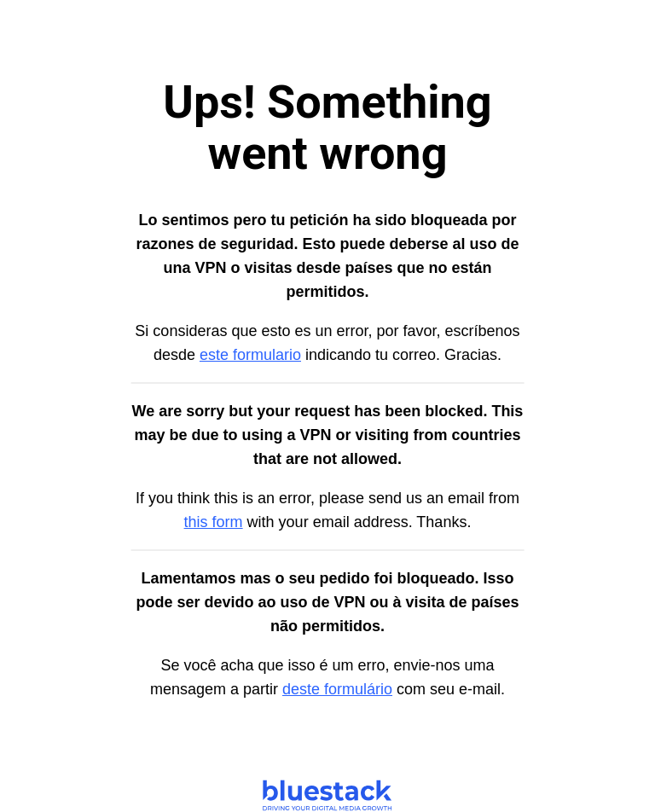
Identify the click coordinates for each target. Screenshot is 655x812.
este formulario (250, 355)
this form (214, 522)
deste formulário (337, 689)
